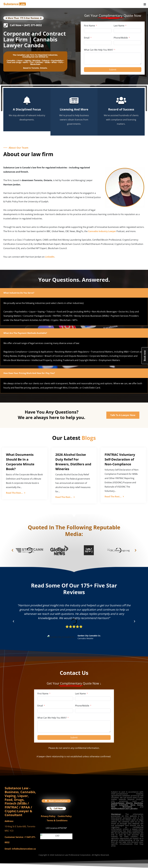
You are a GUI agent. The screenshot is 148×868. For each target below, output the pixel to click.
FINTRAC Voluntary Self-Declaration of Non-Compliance (120, 459)
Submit (113, 70)
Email (87, 38)
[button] (12, 550)
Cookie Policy (65, 816)
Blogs (89, 438)
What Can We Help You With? (99, 50)
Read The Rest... (16, 493)
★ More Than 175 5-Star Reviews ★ (23, 18)
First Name (89, 26)
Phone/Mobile (121, 38)
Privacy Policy (48, 816)
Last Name (119, 26)
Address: (9, 821)
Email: (8, 849)
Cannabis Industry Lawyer (102, 231)
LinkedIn (50, 257)
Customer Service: (14, 837)
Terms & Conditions (57, 820)
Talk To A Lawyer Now (123, 415)
